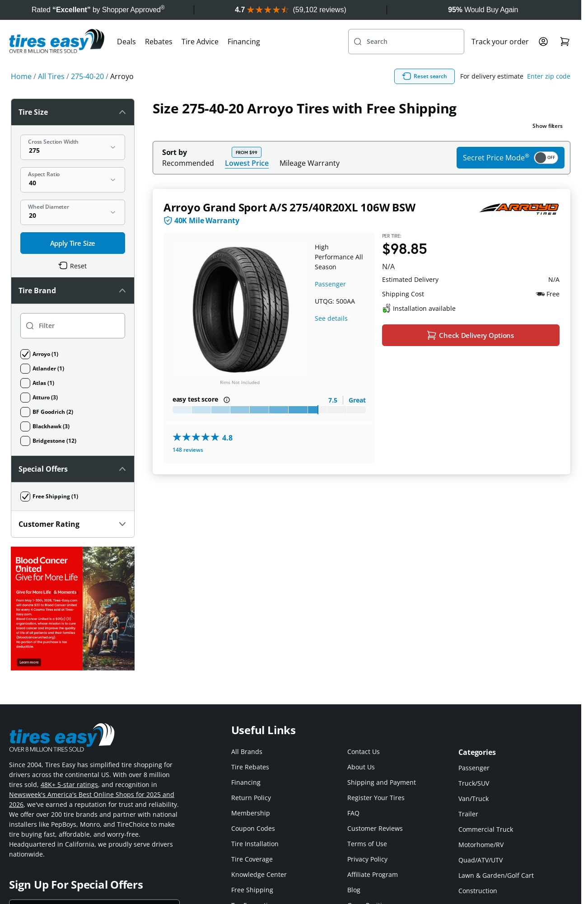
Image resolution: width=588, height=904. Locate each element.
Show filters (548, 126)
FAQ (353, 813)
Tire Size (73, 112)
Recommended (188, 163)
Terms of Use (367, 844)
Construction (478, 891)
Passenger (330, 284)
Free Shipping (252, 890)
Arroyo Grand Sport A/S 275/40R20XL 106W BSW (289, 207)
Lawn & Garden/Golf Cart (496, 875)
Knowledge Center (259, 874)
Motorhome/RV (481, 845)
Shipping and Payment (382, 782)
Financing (244, 42)
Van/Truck (474, 799)
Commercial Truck (486, 829)
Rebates (159, 42)
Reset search (425, 76)
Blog (354, 890)
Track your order (500, 42)
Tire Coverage (252, 859)
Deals (126, 42)
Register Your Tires (376, 798)
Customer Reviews (375, 828)
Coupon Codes (253, 828)
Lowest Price (247, 163)
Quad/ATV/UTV (481, 860)
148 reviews (188, 450)
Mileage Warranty (310, 163)
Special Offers (73, 469)
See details (331, 318)
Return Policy (251, 798)
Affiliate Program (373, 874)
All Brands (247, 752)
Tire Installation (255, 844)
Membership (251, 813)
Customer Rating (73, 524)
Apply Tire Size (73, 243)
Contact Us (364, 752)
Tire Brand (73, 290)
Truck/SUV (474, 783)
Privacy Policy (367, 859)
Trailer (468, 814)
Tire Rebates (250, 767)
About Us (361, 767)
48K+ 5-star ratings (69, 785)
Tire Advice (200, 42)
